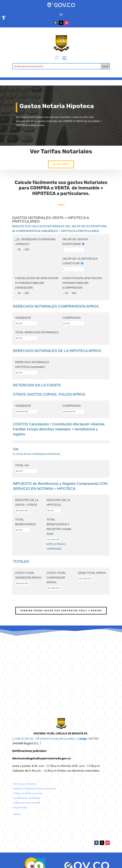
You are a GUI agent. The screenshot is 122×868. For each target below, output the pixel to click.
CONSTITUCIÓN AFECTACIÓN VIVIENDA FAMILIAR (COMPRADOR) (82, 283)
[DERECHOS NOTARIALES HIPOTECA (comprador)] (26, 373)
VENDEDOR (23, 318)
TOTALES (21, 561)
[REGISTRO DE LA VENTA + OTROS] (22, 511)
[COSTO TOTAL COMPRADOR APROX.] (54, 588)
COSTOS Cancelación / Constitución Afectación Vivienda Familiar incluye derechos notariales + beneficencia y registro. (59, 429)
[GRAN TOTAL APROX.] (85, 579)
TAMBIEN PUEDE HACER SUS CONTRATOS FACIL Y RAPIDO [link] (61, 611)
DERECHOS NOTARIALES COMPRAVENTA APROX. (56, 306)
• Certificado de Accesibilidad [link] (26, 798)
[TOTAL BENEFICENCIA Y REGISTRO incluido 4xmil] (54, 539)
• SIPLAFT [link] (17, 814)
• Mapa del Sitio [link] (20, 807)
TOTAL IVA (22, 465)
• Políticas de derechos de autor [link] (28, 793)
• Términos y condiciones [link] (24, 784)
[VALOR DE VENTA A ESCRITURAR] (73, 250)
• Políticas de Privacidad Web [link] (26, 803)
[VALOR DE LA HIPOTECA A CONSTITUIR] (73, 269)
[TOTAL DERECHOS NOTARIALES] (26, 338)
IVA (16, 449)
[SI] (17, 250)
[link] (4, 18)
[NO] (24, 250)
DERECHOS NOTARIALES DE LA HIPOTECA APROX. (58, 351)
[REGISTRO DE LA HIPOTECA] (54, 511)
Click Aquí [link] (61, 160)
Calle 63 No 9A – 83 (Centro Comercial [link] (38, 739)
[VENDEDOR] (26, 323)
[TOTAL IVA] (26, 471)
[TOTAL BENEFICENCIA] (22, 530)
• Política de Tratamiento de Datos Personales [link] (34, 788)
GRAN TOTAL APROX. (92, 573)
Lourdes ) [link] (75, 739)
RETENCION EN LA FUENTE (37, 385)
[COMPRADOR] (73, 323)
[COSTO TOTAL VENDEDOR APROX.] (22, 583)
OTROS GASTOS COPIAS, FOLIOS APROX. (50, 394)
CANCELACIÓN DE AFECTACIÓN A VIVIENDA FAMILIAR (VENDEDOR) (37, 283)
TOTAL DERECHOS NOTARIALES (37, 332)
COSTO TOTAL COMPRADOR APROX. (56, 578)
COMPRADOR (72, 318)
